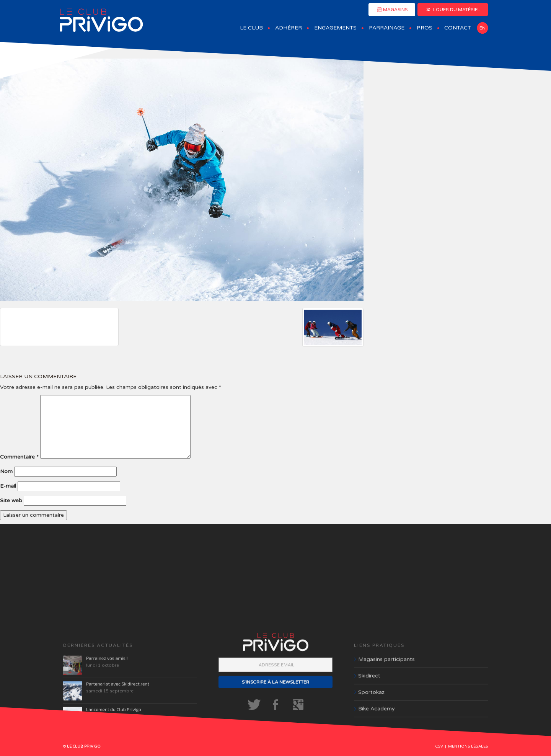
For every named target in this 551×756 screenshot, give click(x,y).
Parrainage (387, 28)
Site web (11, 500)
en (483, 28)
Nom (6, 471)
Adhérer (289, 28)
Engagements (335, 28)
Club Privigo (101, 20)
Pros (425, 28)
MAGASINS (392, 10)
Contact (458, 28)
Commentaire (19, 457)
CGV (439, 746)
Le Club (251, 28)
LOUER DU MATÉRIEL (453, 10)
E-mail (8, 486)
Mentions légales (468, 746)
